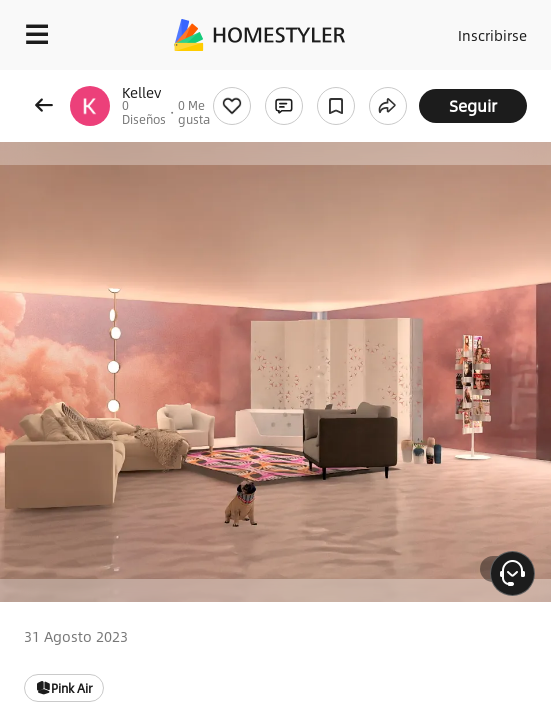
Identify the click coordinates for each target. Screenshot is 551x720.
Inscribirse (492, 35)
